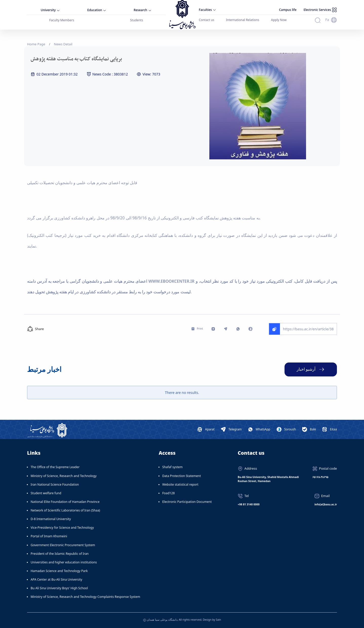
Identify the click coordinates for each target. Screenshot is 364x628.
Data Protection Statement (182, 476)
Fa (327, 20)
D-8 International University (51, 519)
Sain (218, 620)
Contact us (207, 20)
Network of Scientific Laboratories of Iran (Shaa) (65, 510)
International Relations (243, 20)
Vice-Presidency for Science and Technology (62, 528)
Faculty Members (62, 20)
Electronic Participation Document (187, 502)
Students (137, 20)
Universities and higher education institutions (64, 562)
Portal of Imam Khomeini (49, 536)
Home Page (36, 44)
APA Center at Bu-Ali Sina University (56, 579)
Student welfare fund (46, 493)
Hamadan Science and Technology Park (59, 571)
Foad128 (168, 493)
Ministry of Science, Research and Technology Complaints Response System (85, 597)
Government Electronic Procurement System (63, 545)
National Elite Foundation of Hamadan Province (65, 502)
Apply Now (279, 20)
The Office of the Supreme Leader (55, 467)
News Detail (63, 44)
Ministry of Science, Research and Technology (64, 476)
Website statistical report (180, 484)
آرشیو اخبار (306, 369)
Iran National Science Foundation (55, 484)
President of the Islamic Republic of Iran (60, 554)
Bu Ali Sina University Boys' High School (59, 588)
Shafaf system (172, 467)
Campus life (288, 10)
